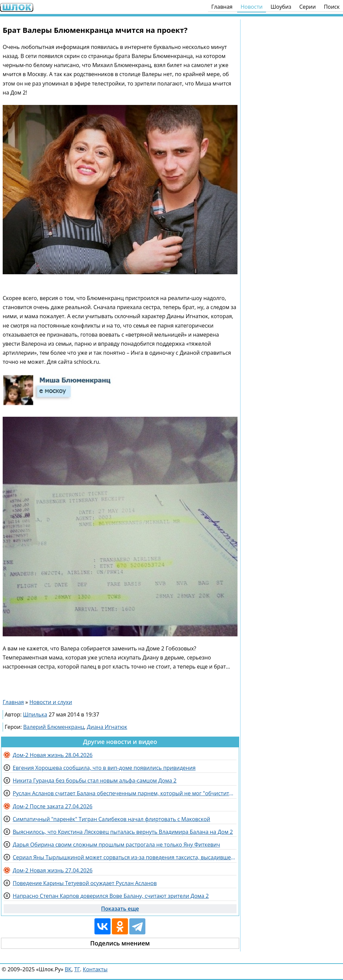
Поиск (332, 7)
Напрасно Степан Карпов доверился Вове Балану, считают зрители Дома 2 (111, 896)
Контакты (95, 969)
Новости (252, 7)
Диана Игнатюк (107, 727)
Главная (222, 7)
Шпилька (35, 714)
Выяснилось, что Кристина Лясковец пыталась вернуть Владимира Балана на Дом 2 (123, 832)
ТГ (77, 969)
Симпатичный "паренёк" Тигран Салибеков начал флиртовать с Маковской (111, 819)
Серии (307, 7)
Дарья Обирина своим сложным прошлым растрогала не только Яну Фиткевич (116, 845)
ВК (68, 969)
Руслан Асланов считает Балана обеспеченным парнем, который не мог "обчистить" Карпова (125, 793)
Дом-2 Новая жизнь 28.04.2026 (53, 755)
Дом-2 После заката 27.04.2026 (53, 806)
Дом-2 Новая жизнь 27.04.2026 (53, 870)
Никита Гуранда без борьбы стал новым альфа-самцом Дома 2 (95, 781)
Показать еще (120, 909)
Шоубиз (281, 7)
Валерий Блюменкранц (54, 727)
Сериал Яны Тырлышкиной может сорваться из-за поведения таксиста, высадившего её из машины (125, 857)
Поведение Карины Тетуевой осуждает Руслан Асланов (85, 883)
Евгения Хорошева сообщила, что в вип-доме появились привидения (104, 768)
